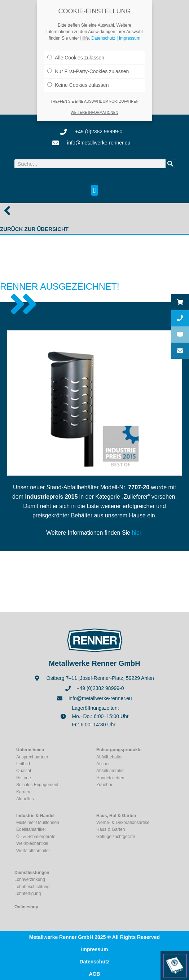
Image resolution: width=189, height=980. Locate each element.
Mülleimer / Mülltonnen (38, 823)
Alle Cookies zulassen (76, 56)
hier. (137, 533)
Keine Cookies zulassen (78, 84)
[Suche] (170, 164)
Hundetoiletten (110, 778)
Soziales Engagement (37, 785)
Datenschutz (94, 962)
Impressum (95, 949)
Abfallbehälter (109, 757)
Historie (24, 778)
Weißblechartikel (32, 843)
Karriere (24, 792)
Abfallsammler (110, 771)
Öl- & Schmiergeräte (36, 837)
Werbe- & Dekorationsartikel (123, 823)
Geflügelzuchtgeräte (116, 837)
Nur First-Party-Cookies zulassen (88, 70)
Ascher (103, 764)
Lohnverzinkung (30, 879)
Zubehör (104, 785)
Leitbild (23, 764)
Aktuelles (25, 799)
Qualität (24, 771)
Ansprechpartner (32, 757)
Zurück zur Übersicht (34, 229)
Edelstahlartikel (31, 829)
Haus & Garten (111, 829)
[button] (94, 190)
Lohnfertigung (28, 894)
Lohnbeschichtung (32, 887)
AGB (94, 974)
